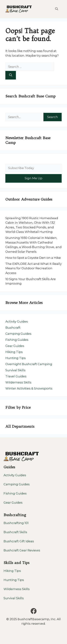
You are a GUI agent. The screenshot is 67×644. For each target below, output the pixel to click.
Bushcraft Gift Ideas (19, 541)
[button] (57, 9)
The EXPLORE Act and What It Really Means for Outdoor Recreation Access (33, 268)
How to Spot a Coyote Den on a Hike (33, 258)
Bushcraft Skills (15, 532)
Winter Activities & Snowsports (29, 388)
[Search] (11, 75)
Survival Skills (15, 370)
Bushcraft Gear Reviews (22, 550)
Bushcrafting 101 (16, 523)
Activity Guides (17, 321)
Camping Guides (18, 334)
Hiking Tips (14, 352)
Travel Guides (16, 376)
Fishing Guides (17, 340)
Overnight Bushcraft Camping (29, 364)
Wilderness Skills (18, 382)
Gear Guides (15, 346)
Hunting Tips (16, 358)
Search (53, 117)
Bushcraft (13, 328)
